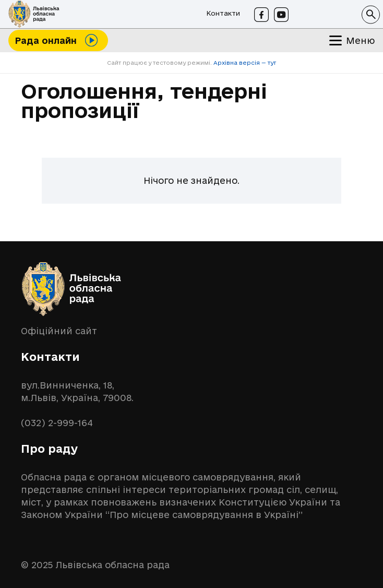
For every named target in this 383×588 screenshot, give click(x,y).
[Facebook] (261, 15)
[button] (371, 14)
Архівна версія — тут (244, 63)
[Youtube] (281, 15)
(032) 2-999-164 (57, 423)
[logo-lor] (34, 14)
